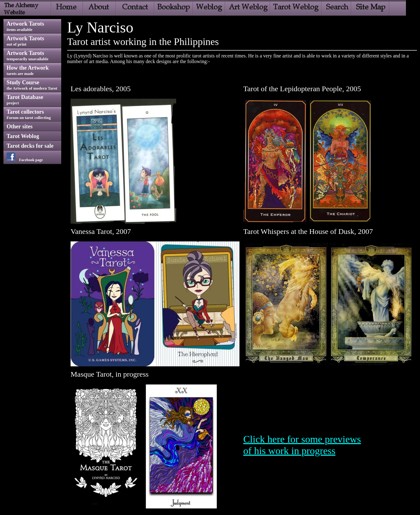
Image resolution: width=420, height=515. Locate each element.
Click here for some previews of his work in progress (302, 445)
